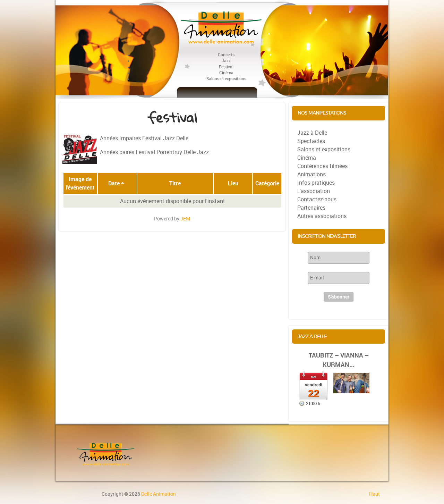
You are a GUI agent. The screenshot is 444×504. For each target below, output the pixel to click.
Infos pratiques (316, 183)
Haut (374, 494)
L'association (314, 191)
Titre (175, 183)
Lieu (233, 183)
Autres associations (322, 216)
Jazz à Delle (312, 133)
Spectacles (311, 141)
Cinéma (307, 158)
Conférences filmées (322, 166)
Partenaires (311, 208)
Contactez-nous (317, 199)
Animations (311, 174)
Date (116, 183)
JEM (185, 219)
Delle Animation (159, 494)
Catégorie (267, 183)
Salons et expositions (324, 149)
